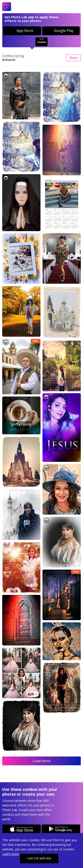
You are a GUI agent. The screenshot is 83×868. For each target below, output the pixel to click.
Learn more (11, 854)
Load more (41, 761)
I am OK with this (39, 858)
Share (73, 58)
